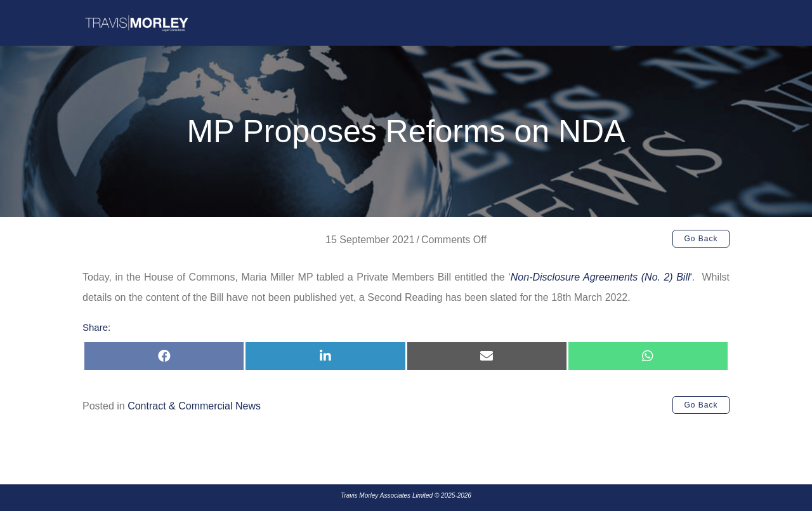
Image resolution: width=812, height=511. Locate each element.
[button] (701, 239)
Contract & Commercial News (194, 406)
